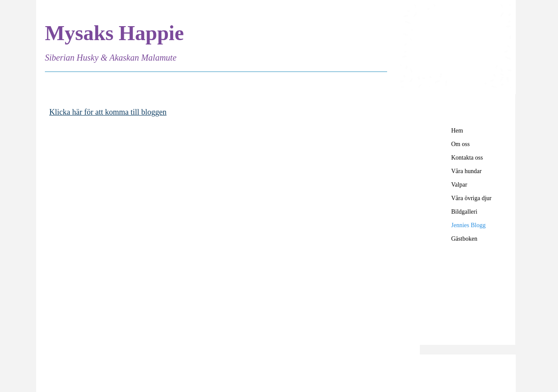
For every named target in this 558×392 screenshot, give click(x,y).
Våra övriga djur (471, 198)
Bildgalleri (464, 212)
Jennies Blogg (468, 225)
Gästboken (464, 239)
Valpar (459, 185)
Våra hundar (466, 171)
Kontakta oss (467, 158)
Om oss (460, 144)
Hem (457, 131)
